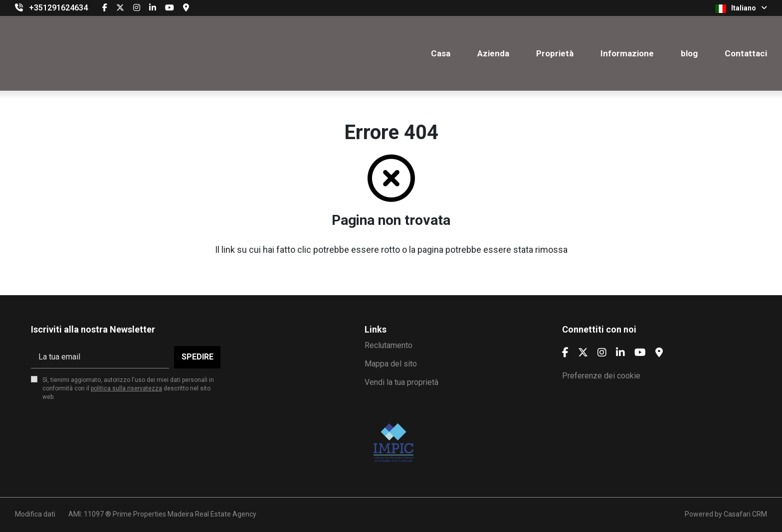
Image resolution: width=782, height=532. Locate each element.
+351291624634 (58, 8)
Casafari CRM (745, 514)
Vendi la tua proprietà (401, 382)
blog (689, 53)
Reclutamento (389, 345)
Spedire (197, 357)
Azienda (493, 53)
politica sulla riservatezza (126, 388)
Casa (441, 53)
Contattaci (746, 53)
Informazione (627, 53)
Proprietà (555, 53)
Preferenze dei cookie (601, 376)
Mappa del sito (391, 364)
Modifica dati (35, 514)
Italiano (741, 8)
